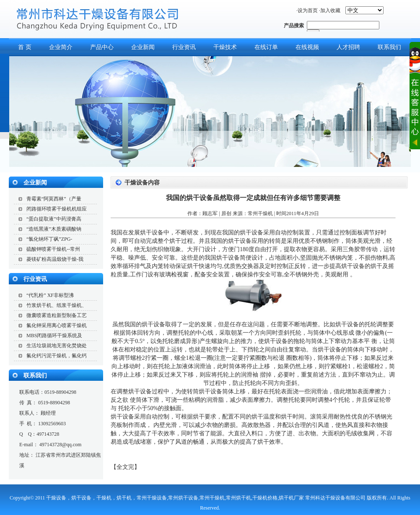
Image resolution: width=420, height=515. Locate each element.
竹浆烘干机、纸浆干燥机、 (57, 305)
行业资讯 (184, 47)
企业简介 (61, 47)
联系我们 (35, 376)
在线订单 (266, 47)
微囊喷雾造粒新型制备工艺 (57, 315)
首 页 (25, 47)
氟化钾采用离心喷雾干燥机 (57, 325)
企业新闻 (143, 47)
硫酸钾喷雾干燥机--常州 (53, 249)
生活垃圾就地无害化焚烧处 (57, 346)
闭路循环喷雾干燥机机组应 (57, 209)
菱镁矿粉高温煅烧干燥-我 (55, 259)
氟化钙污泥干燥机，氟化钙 (57, 356)
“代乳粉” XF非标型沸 (50, 295)
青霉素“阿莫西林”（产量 (54, 199)
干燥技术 (225, 47)
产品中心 (102, 47)
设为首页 (308, 10)
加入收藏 (330, 10)
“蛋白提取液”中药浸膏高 (54, 219)
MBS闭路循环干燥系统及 (54, 336)
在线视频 (307, 47)
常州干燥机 (260, 213)
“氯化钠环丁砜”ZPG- (49, 239)
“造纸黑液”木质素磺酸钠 (54, 229)
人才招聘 (348, 47)
